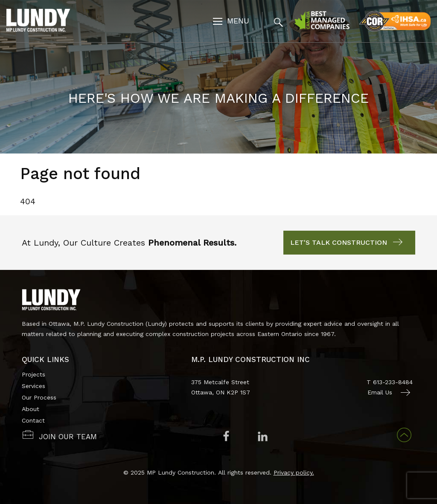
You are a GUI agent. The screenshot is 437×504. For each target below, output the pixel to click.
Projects (34, 374)
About (31, 409)
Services (34, 386)
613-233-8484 (393, 382)
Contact (33, 420)
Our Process (39, 397)
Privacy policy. (294, 472)
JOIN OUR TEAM (68, 437)
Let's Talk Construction (339, 242)
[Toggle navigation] (231, 22)
